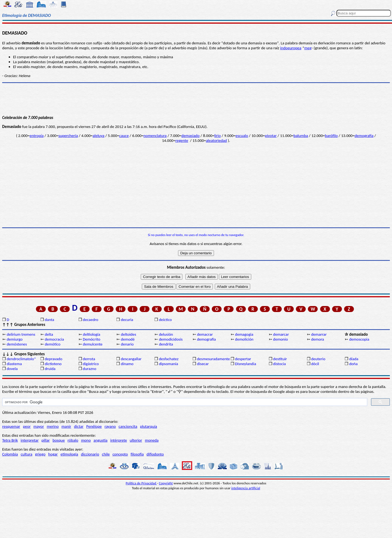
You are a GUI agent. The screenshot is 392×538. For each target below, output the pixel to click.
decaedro (91, 320)
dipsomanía (169, 364)
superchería (68, 136)
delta (49, 334)
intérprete (119, 440)
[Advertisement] (196, 185)
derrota (89, 359)
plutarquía (148, 426)
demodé (128, 339)
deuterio (318, 359)
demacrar (205, 334)
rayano (110, 426)
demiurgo (15, 339)
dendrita (166, 344)
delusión (166, 334)
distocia (279, 364)
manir (66, 426)
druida (50, 369)
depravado (53, 359)
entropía (37, 136)
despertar (243, 359)
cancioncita (128, 426)
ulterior (136, 440)
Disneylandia (246, 364)
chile (106, 454)
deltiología (91, 334)
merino (53, 426)
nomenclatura (155, 136)
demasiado (190, 136)
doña (353, 364)
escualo (242, 136)
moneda (152, 440)
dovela (12, 369)
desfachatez (169, 359)
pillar (46, 440)
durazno (90, 369)
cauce (124, 136)
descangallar (131, 359)
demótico (53, 344)
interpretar (30, 440)
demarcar (281, 334)
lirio (217, 136)
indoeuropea (291, 48)
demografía (364, 136)
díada (354, 359)
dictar (79, 426)
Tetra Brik (10, 440)
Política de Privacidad (141, 483)
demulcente (93, 344)
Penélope (94, 426)
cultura (27, 454)
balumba (301, 136)
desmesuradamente (213, 359)
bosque (59, 440)
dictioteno (53, 364)
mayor (39, 426)
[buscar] (184, 402)
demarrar (319, 334)
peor (27, 426)
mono (86, 440)
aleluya (98, 136)
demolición (244, 339)
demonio (280, 339)
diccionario (90, 454)
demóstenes (17, 344)
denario (127, 344)
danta (49, 320)
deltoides (128, 334)
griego (40, 454)
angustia (101, 440)
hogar (53, 454)
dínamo (127, 364)
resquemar (11, 426)
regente (182, 140)
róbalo (73, 440)
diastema (14, 364)
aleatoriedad (216, 140)
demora (318, 339)
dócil (315, 364)
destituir (280, 359)
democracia (54, 339)
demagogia (244, 334)
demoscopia (359, 339)
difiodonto (155, 454)
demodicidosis (171, 339)
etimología (69, 454)
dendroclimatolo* (21, 359)
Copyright (166, 483)
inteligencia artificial (246, 488)
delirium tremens (21, 334)
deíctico (166, 320)
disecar (203, 364)
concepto (120, 454)
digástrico (91, 364)
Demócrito (91, 339)
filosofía (137, 454)
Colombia (10, 454)
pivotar (271, 136)
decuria (127, 320)
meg (308, 48)
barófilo (331, 136)
